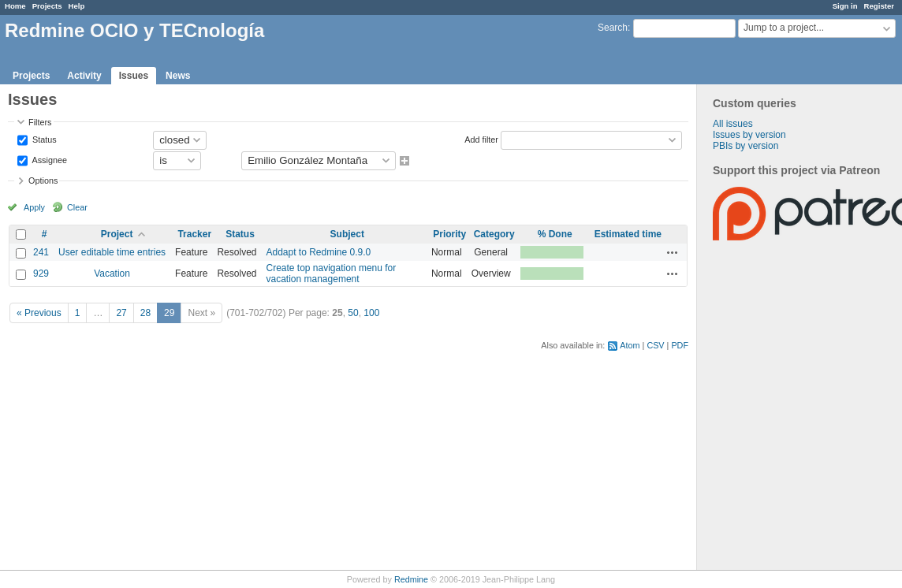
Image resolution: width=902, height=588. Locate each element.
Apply (34, 207)
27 (121, 313)
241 (41, 252)
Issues (134, 76)
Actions (673, 252)
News (178, 76)
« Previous (39, 313)
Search (613, 28)
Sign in (845, 6)
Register (879, 6)
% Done (555, 234)
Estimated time (628, 234)
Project (117, 234)
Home (15, 6)
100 (371, 313)
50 (353, 313)
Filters (40, 122)
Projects (47, 6)
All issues (733, 124)
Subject (347, 234)
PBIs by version (745, 146)
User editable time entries (112, 252)
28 (145, 313)
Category (494, 234)
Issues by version (749, 135)
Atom (630, 345)
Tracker (194, 234)
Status (43, 139)
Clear (77, 207)
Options (43, 180)
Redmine (411, 579)
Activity (84, 76)
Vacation (112, 274)
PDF (680, 345)
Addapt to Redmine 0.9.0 (318, 252)
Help (77, 6)
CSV (655, 345)
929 (41, 274)
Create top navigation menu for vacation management (331, 274)
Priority (449, 234)
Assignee (48, 159)
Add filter (481, 139)
